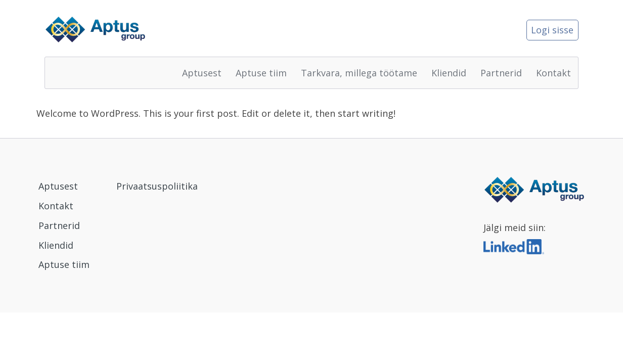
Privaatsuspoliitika (157, 186)
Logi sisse (552, 30)
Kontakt (553, 73)
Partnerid (501, 73)
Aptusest (202, 73)
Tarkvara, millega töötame (359, 73)
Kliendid (449, 73)
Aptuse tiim (261, 73)
